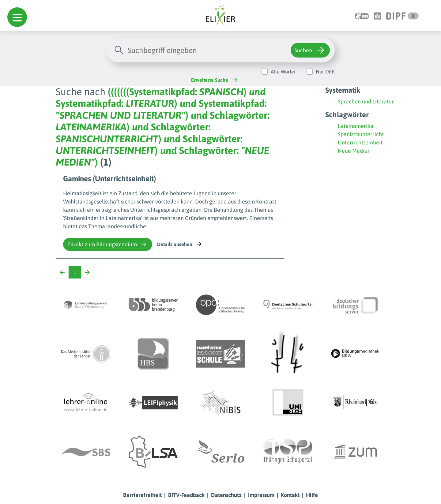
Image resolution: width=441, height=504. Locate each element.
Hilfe (312, 495)
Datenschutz (226, 495)
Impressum (261, 495)
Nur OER (325, 72)
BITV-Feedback (186, 495)
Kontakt (290, 495)
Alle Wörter (283, 72)
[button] (17, 17)
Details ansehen (180, 244)
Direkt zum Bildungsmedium (108, 244)
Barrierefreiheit (142, 495)
